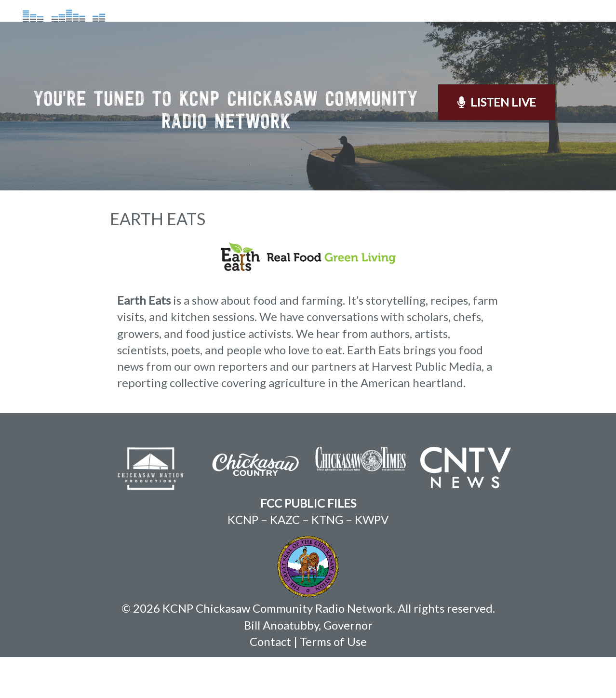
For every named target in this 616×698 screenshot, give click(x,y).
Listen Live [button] (497, 143)
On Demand (405, 31)
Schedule (331, 31)
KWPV (372, 560)
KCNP (243, 560)
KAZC (285, 560)
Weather (476, 31)
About (271, 31)
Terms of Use (333, 682)
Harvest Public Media (427, 407)
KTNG (327, 560)
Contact (542, 31)
